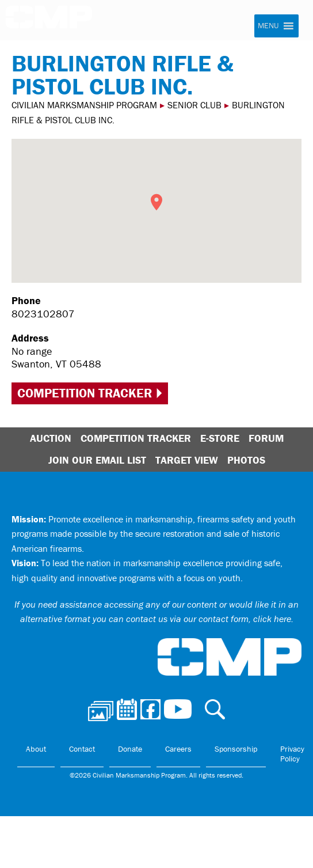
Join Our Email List (97, 460)
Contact (82, 749)
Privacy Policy (292, 754)
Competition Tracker (85, 393)
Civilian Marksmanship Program (49, 21)
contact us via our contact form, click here (209, 619)
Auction (51, 438)
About (36, 749)
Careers (178, 749)
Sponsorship (236, 749)
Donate (130, 749)
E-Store (220, 438)
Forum (266, 438)
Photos (246, 460)
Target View (187, 460)
